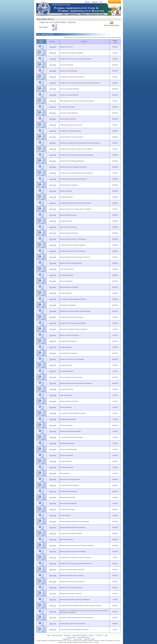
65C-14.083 (53, 407)
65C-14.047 (53, 251)
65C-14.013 (53, 119)
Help (101, 2)
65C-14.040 (53, 209)
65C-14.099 (53, 479)
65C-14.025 (53, 191)
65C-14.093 (53, 443)
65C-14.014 (53, 125)
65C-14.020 (53, 161)
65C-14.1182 (53, 582)
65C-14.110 (53, 521)
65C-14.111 (53, 527)
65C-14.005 (53, 71)
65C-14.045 (53, 239)
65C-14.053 (53, 287)
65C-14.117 (53, 563)
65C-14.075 (53, 359)
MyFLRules (67, 635)
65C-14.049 (53, 263)
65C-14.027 (53, 203)
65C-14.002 (53, 53)
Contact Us (95, 2)
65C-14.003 (53, 59)
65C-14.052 (53, 281)
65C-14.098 (53, 473)
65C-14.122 (53, 612)
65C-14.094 (53, 449)
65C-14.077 (53, 371)
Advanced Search (57, 635)
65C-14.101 (53, 491)
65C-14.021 (53, 167)
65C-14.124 (53, 624)
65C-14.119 (53, 594)
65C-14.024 (53, 185)
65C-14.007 (53, 83)
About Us (87, 2)
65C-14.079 (53, 383)
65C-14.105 (53, 515)
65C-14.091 (53, 431)
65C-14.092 (53, 437)
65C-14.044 (53, 233)
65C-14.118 (53, 570)
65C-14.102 (53, 497)
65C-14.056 (53, 305)
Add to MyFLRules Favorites (111, 25)
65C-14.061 (53, 317)
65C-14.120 (53, 600)
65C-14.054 (53, 293)
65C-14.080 (53, 389)
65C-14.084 (53, 413)
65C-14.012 (53, 113)
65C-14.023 (53, 179)
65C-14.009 (53, 95)
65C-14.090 (53, 425)
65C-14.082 (53, 401)
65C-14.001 (53, 47)
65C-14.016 (53, 137)
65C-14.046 (53, 245)
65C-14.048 (53, 257)
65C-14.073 (53, 347)
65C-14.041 (53, 215)
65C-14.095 (53, 455)
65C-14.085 (53, 419)
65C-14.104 (53, 509)
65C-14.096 (53, 461)
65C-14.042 (53, 221)
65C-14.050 (53, 269)
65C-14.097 (53, 467)
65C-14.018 (53, 149)
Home (44, 9)
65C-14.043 (53, 227)
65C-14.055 (53, 299)
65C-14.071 (53, 335)
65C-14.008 (53, 89)
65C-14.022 (53, 173)
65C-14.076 (53, 365)
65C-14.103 (53, 503)
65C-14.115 (53, 551)
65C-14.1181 (53, 576)
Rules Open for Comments (80, 635)
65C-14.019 (53, 155)
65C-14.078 (53, 377)
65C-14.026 (53, 197)
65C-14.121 (53, 606)
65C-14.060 (53, 311)
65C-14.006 (53, 77)
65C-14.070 (53, 329)
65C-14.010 (53, 101)
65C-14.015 (53, 131)
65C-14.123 (53, 618)
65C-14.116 (53, 557)
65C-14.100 (53, 485)
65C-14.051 (53, 275)
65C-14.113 (53, 539)
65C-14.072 (53, 341)
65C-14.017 (53, 143)
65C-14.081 (53, 395)
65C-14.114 (53, 545)
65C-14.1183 (53, 588)
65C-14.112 (53, 533)
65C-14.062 (53, 323)
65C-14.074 (53, 353)
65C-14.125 (53, 630)
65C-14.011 (53, 107)
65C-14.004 (53, 65)
